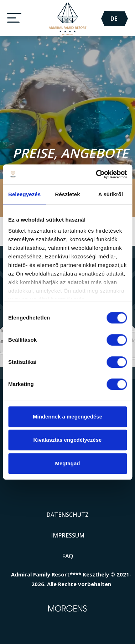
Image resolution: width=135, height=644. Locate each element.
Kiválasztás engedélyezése (68, 440)
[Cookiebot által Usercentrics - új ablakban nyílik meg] (96, 174)
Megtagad (67, 463)
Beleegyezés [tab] (24, 194)
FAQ (68, 556)
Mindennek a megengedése (67, 417)
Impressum (68, 535)
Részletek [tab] (68, 194)
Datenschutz (67, 515)
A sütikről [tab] (111, 194)
